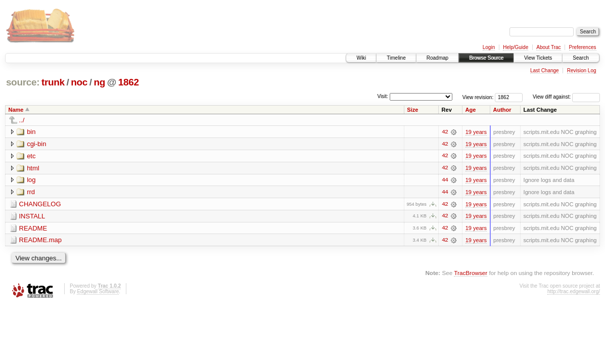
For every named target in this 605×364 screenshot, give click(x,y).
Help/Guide (516, 47)
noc (79, 82)
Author (502, 110)
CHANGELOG (40, 204)
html (33, 168)
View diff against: (566, 97)
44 (445, 180)
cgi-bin (36, 144)
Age (471, 110)
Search (581, 58)
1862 (129, 82)
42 (445, 132)
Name (16, 110)
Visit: (383, 96)
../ (22, 120)
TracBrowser (471, 274)
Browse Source (486, 58)
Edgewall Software (98, 292)
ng (99, 82)
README (33, 229)
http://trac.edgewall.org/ (574, 292)
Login (489, 47)
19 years (476, 132)
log (31, 180)
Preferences (583, 47)
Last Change (545, 71)
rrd (31, 192)
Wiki (361, 58)
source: (23, 82)
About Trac (548, 47)
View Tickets (538, 58)
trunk (53, 82)
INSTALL (32, 217)
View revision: (478, 97)
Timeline (396, 58)
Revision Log (582, 71)
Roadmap (437, 58)
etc (31, 156)
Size (412, 110)
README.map (41, 241)
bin (31, 132)
